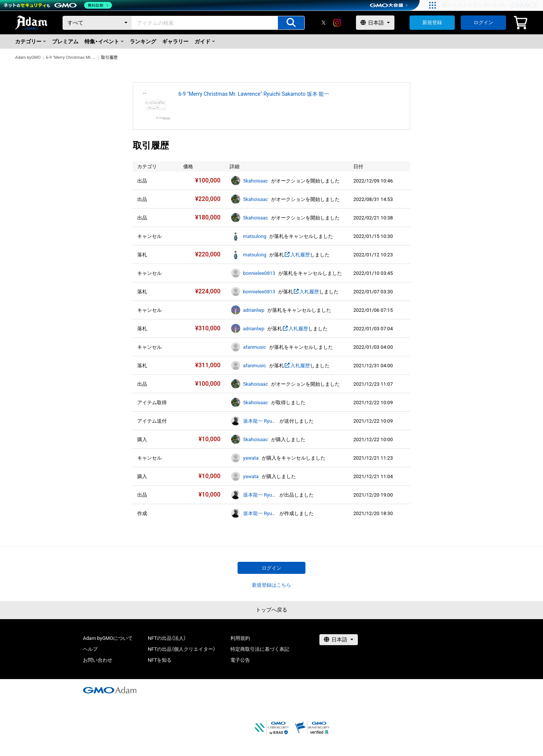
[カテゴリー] (97, 23)
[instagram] (337, 23)
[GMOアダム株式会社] (110, 690)
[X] (324, 23)
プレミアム (65, 41)
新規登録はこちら (271, 585)
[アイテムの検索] (291, 23)
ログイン (483, 22)
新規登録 (432, 22)
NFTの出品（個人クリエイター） (182, 649)
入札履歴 (297, 255)
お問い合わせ (98, 660)
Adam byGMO (28, 58)
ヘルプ (90, 649)
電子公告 (240, 660)
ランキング (143, 41)
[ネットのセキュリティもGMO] (58, 5)
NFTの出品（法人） (167, 638)
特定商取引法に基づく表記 (260, 649)
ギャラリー (175, 41)
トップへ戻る (271, 610)
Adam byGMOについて (108, 638)
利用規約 (240, 638)
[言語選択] (375, 23)
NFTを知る (160, 660)
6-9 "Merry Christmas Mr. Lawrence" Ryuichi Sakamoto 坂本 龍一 (71, 58)
